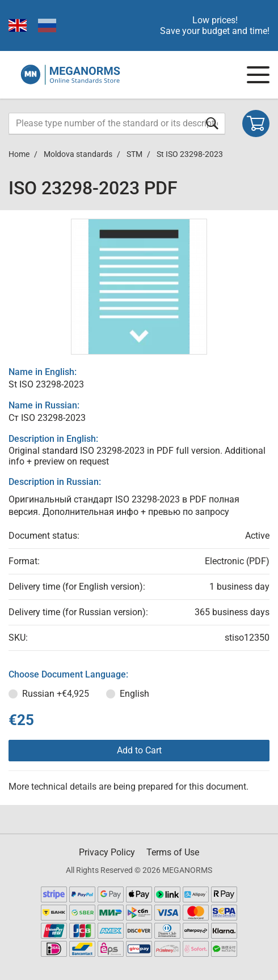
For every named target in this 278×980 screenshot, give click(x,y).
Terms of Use (173, 852)
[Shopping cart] (256, 123)
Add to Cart (139, 750)
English (134, 694)
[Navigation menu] (258, 75)
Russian (56, 694)
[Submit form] (212, 123)
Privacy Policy (107, 852)
